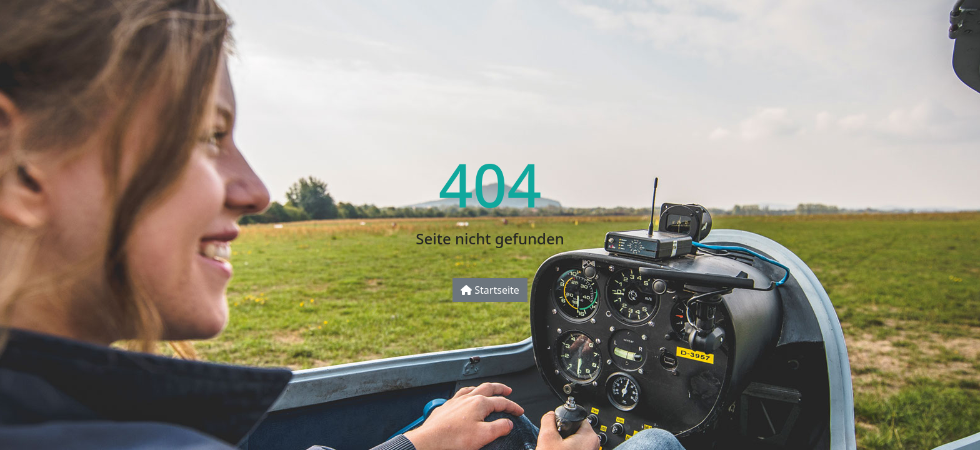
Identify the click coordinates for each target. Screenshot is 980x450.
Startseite (490, 290)
